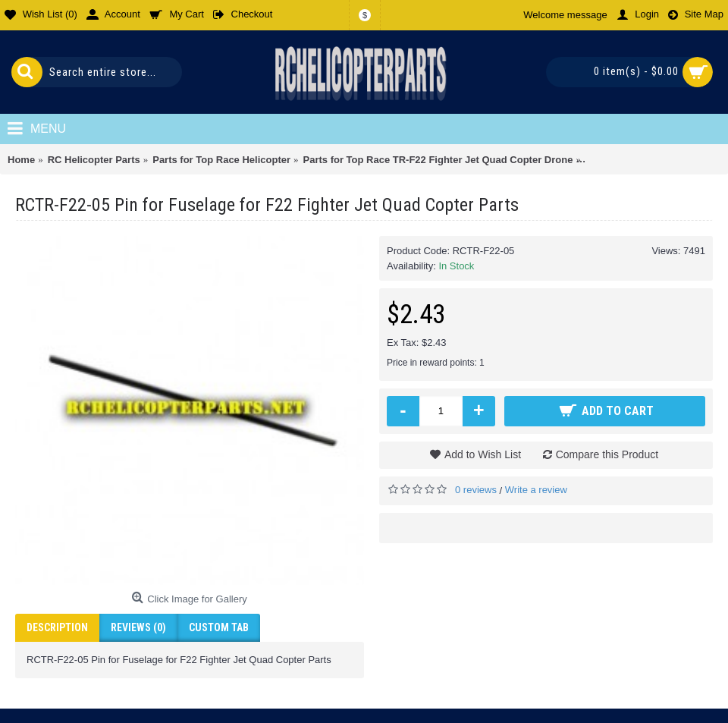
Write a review (536, 490)
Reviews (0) (138, 627)
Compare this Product (607, 454)
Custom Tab (219, 627)
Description (57, 627)
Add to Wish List (483, 454)
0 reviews (476, 490)
